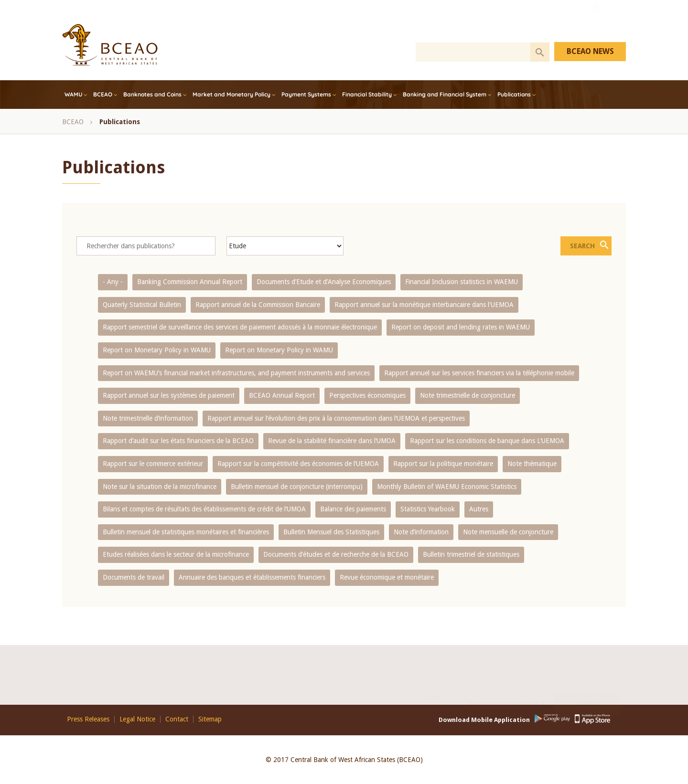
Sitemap (210, 719)
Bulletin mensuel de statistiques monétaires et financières (186, 532)
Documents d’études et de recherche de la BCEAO (336, 554)
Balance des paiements (353, 509)
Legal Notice (137, 719)
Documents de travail (134, 577)
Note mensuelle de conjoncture (508, 532)
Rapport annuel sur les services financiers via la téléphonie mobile (479, 373)
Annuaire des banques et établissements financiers (252, 577)
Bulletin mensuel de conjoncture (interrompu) (297, 487)
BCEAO (103, 94)
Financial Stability (367, 94)
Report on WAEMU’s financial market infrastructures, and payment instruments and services (236, 373)
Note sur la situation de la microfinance (160, 487)
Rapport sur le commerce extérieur (153, 464)
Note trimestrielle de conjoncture (468, 395)
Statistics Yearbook (428, 509)
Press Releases (88, 719)
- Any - (113, 282)
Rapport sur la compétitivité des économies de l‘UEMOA (298, 464)
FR (618, 21)
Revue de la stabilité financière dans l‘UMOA (332, 441)
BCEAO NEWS (590, 51)
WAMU (73, 94)
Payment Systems (306, 94)
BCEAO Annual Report (282, 395)
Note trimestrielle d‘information (148, 418)
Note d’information (421, 532)
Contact (587, 692)
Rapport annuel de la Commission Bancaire (258, 305)
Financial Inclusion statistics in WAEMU (462, 282)
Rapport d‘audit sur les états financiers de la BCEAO (178, 441)
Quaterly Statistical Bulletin (142, 305)
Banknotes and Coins (152, 94)
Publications (514, 94)
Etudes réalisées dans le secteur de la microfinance (176, 554)
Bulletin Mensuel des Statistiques (331, 532)
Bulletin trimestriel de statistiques (471, 554)
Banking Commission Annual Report (190, 282)
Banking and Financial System (445, 94)
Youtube (596, 21)
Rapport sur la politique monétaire (443, 464)
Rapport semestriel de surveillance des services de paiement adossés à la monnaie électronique (240, 327)
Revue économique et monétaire (387, 577)
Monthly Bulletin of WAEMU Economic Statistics (447, 487)
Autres (479, 509)
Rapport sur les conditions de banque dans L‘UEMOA (487, 441)
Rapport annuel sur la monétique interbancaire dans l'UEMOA (424, 305)
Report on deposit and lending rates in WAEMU (461, 327)
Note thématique (532, 464)
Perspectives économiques (367, 395)
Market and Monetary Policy (231, 94)
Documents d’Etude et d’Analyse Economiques (324, 282)
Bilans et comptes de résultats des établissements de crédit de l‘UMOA (204, 509)
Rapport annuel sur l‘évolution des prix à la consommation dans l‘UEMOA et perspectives (336, 418)
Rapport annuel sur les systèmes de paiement (169, 395)
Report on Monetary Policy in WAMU (157, 350)
